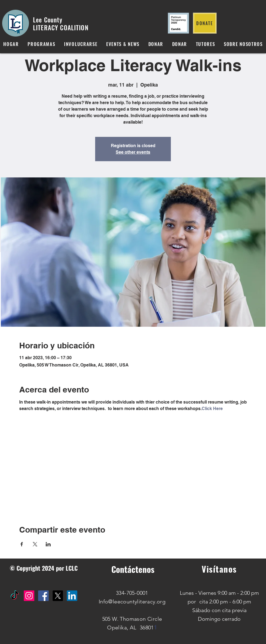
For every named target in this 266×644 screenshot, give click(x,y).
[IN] (72, 596)
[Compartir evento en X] (35, 544)
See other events (133, 152)
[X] (58, 596)
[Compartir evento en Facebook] (22, 544)
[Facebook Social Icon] (43, 596)
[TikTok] (15, 596)
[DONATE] (205, 23)
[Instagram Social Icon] (29, 596)
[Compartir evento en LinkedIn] (48, 544)
